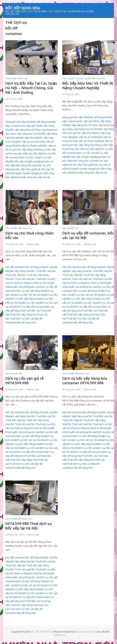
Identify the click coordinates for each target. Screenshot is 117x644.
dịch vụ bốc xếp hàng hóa (25, 299)
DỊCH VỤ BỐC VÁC (71, 78)
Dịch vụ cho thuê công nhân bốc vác (29, 235)
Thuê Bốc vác (33, 311)
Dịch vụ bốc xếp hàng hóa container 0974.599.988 (85, 381)
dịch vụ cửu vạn (30, 303)
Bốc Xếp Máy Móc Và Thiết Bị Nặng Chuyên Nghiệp (88, 85)
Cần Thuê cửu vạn (20, 279)
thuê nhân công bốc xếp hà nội (32, 177)
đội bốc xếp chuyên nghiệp (25, 161)
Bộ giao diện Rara (84, 632)
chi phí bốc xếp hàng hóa (23, 149)
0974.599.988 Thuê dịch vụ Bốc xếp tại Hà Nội (28, 526)
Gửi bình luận (33, 244)
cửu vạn (35, 287)
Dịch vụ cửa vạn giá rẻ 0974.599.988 (24, 381)
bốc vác (49, 267)
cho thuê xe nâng (19, 283)
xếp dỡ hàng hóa (26, 322)
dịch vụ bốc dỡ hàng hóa (31, 291)
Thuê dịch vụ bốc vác (22, 318)
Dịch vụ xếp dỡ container (31, 307)
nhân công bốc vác (25, 165)
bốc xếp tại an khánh (29, 142)
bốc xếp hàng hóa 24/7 (23, 130)
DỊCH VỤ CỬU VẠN (14, 373)
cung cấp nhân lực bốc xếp (27, 153)
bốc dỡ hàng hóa (42, 122)
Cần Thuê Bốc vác (41, 271)
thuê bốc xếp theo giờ (22, 169)
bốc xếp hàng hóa (20, 271)
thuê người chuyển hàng (23, 173)
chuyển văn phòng (20, 287)
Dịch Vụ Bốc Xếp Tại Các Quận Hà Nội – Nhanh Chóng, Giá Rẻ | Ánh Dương (31, 88)
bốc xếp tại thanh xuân (30, 145)
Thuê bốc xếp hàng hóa (23, 314)
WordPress (60, 635)
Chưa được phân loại (16, 78)
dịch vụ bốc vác (29, 157)
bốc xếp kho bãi (29, 138)
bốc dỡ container (15, 267)
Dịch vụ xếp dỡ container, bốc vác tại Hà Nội (88, 235)
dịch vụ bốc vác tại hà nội (29, 295)
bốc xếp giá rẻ (30, 126)
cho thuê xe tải (37, 283)
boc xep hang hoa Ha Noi (27, 134)
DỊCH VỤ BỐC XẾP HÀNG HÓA (93, 78)
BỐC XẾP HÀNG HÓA (23, 8)
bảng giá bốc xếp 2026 (19, 122)
